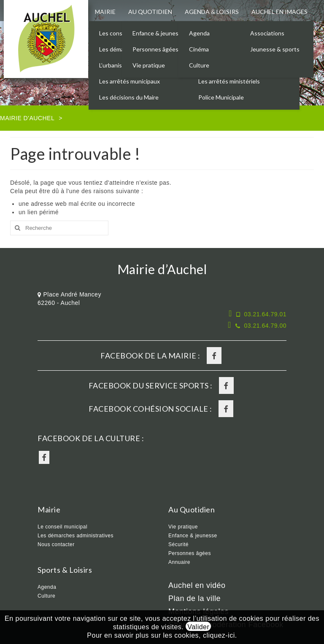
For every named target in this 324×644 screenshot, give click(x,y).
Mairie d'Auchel (27, 118)
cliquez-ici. (220, 635)
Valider (198, 627)
